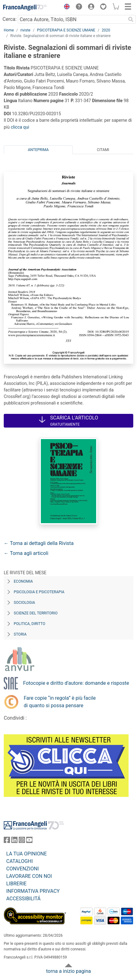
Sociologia (24, 603)
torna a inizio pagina (68, 971)
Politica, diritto (29, 624)
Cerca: (10, 19)
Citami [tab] (103, 150)
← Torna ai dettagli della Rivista (39, 543)
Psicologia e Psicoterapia (39, 592)
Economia (23, 581)
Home (9, 30)
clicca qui (20, 127)
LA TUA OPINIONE (27, 854)
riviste (25, 30)
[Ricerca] (131, 19)
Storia (20, 634)
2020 (106, 30)
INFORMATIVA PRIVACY (33, 891)
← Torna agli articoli (26, 553)
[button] (65, 7)
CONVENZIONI (22, 869)
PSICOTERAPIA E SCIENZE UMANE (66, 30)
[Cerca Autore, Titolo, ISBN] (72, 19)
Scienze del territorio (36, 613)
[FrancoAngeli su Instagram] (22, 841)
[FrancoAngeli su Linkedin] (14, 841)
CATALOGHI (20, 861)
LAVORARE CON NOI (29, 876)
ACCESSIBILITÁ (23, 899)
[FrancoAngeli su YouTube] (29, 841)
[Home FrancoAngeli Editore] (25, 7)
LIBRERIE (16, 884)
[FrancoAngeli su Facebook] (7, 841)
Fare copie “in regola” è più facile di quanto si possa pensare (60, 702)
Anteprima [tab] (38, 150)
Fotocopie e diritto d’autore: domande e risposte (76, 683)
